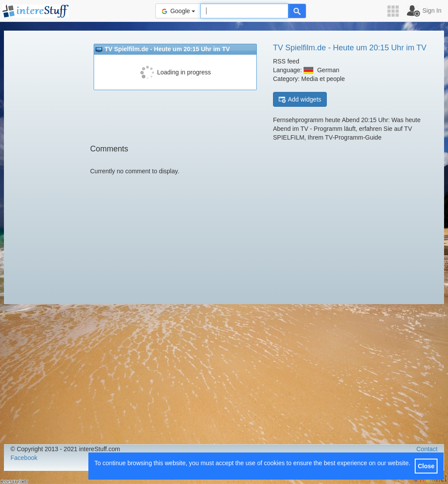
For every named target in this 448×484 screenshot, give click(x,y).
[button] (396, 11)
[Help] (297, 11)
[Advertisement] (43, 166)
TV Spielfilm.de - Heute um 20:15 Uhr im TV (350, 48)
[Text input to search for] (244, 11)
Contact (427, 449)
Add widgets (300, 100)
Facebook (24, 458)
